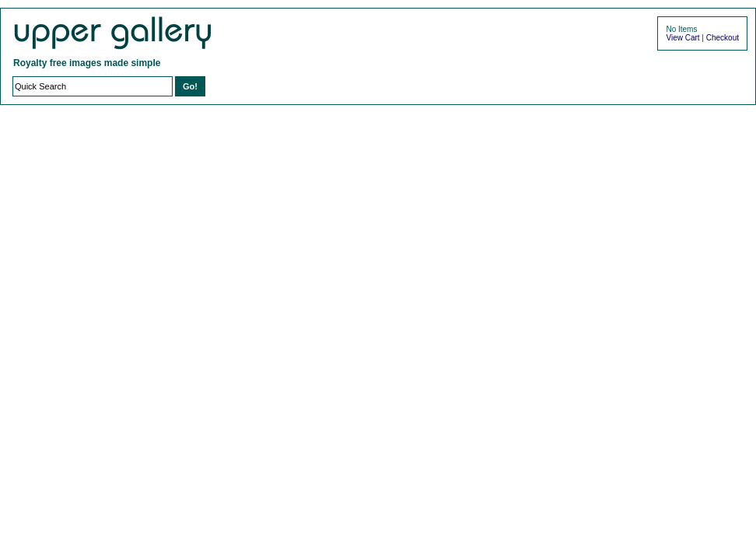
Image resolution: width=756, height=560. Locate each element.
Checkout (723, 38)
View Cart (682, 38)
